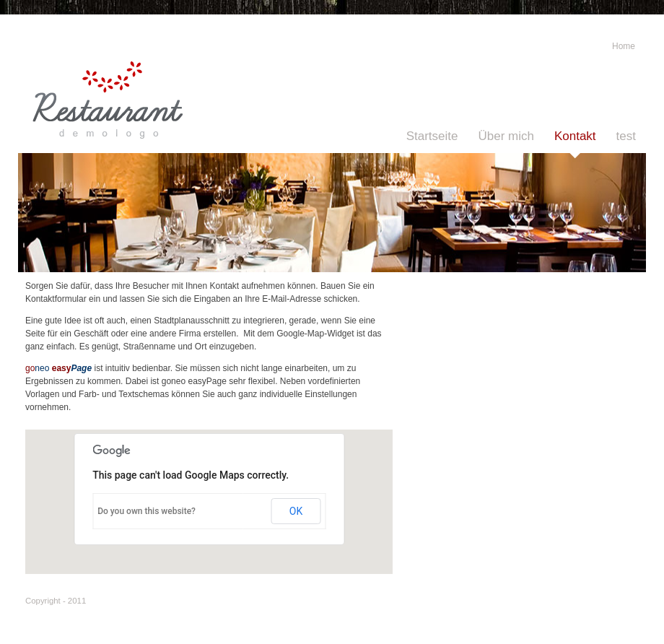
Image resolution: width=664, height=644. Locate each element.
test (626, 136)
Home (624, 46)
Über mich (506, 136)
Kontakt (575, 136)
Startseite (432, 136)
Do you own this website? (147, 511)
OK (296, 511)
